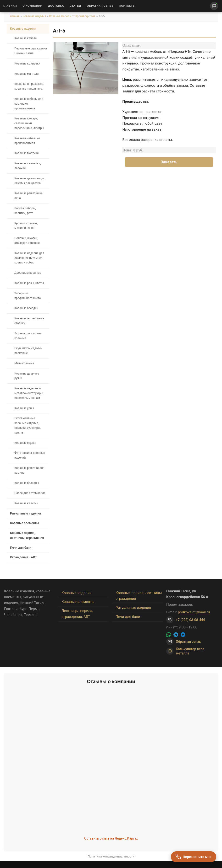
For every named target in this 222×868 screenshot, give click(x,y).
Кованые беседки (26, 308)
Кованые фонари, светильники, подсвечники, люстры (29, 123)
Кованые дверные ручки (27, 376)
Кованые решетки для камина (29, 470)
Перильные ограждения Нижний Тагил (31, 51)
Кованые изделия (35, 16)
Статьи (75, 6)
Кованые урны (24, 408)
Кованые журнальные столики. (29, 321)
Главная (10, 6)
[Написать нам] (214, 6)
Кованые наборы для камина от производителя (29, 104)
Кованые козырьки (27, 64)
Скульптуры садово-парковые (28, 351)
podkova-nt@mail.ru (194, 612)
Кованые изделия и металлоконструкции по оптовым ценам (29, 393)
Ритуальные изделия (25, 513)
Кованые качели (25, 38)
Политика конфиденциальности (111, 856)
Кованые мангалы (27, 74)
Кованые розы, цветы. (29, 283)
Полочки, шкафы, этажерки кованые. (27, 241)
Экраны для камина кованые (28, 336)
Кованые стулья (25, 443)
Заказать (169, 162)
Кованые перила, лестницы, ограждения (27, 535)
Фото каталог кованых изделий (30, 455)
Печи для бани (21, 548)
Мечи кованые (24, 363)
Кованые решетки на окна (28, 196)
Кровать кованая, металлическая (26, 226)
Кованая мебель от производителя (72, 16)
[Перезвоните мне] (194, 857)
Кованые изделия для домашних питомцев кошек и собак (29, 258)
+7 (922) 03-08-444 (190, 620)
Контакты (127, 6)
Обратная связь (100, 6)
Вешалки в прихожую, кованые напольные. (29, 86)
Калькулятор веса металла (185, 651)
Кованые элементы (24, 523)
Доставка (56, 6)
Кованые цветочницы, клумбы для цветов (29, 181)
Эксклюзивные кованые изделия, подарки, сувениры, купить (28, 425)
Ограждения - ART (23, 557)
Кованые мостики (27, 153)
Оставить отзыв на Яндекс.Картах (111, 838)
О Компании (32, 6)
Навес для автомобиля (30, 493)
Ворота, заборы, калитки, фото (25, 211)
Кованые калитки (26, 503)
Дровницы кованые (28, 273)
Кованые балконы (27, 483)
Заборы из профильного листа (28, 296)
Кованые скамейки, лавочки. (28, 166)
